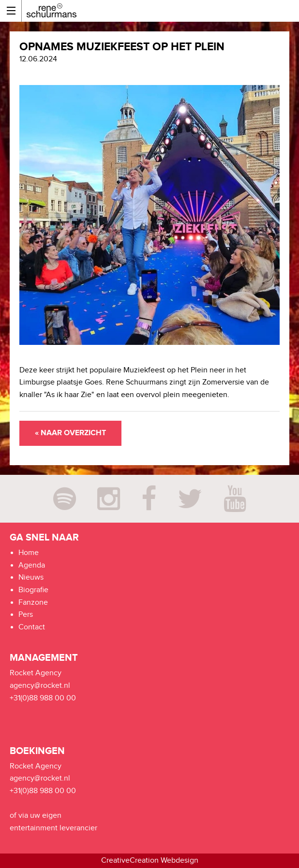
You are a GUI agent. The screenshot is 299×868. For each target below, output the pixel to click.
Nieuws (31, 577)
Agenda (32, 565)
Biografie (33, 590)
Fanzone (33, 603)
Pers (26, 615)
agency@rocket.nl (40, 686)
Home (29, 553)
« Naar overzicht (70, 433)
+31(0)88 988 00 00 (43, 698)
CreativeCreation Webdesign (150, 861)
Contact (32, 627)
